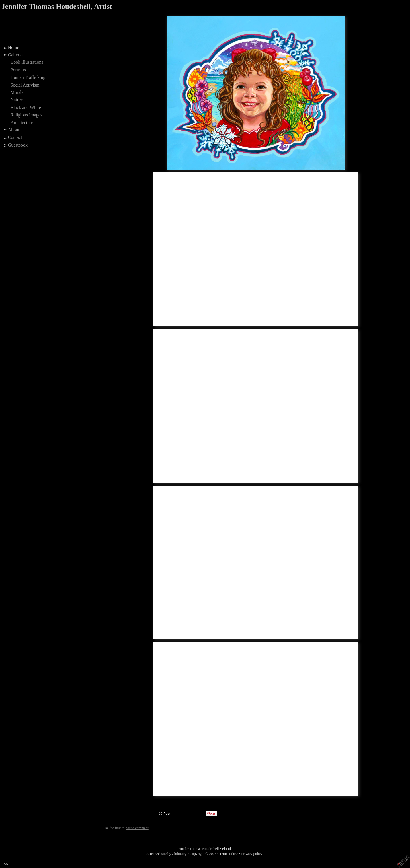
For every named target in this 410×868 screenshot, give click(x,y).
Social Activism (25, 85)
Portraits (18, 70)
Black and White (26, 107)
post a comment (137, 828)
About (14, 130)
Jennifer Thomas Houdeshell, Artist (57, 6)
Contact (15, 137)
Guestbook (18, 145)
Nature (17, 100)
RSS (5, 864)
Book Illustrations (27, 62)
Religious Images (26, 115)
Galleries (16, 55)
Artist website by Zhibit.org (166, 854)
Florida (227, 849)
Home (14, 47)
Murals (17, 92)
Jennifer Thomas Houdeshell (198, 849)
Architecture (22, 123)
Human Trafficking (28, 77)
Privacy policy (252, 854)
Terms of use (229, 854)
